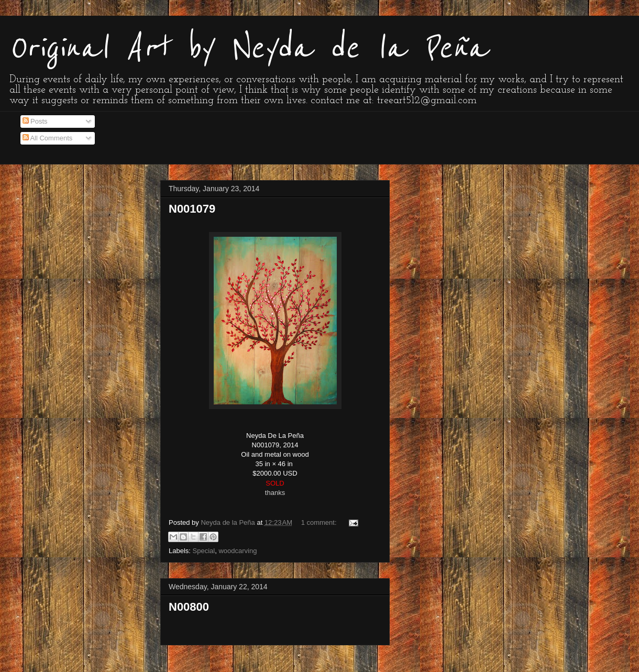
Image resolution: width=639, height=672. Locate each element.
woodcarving (238, 551)
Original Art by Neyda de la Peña (248, 48)
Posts (35, 121)
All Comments (48, 138)
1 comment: (320, 522)
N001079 (192, 209)
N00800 (189, 607)
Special (204, 551)
